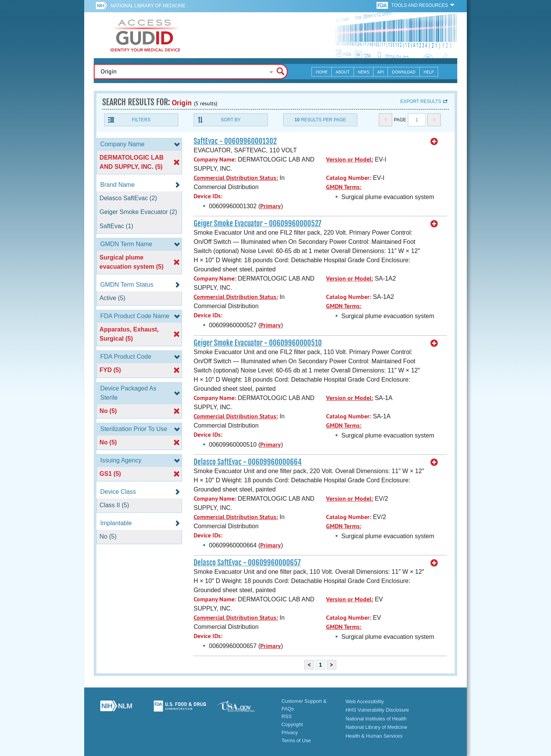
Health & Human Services (374, 736)
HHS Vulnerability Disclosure (377, 710)
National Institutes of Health (376, 719)
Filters (141, 120)
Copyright (292, 724)
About (343, 72)
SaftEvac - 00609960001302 (235, 141)
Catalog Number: (349, 178)
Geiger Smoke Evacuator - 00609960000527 (258, 224)
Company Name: (215, 159)
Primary (271, 206)
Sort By (231, 120)
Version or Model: (350, 159)
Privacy (290, 732)
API (381, 72)
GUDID (145, 35)
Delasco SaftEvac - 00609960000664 (248, 462)
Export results (421, 101)
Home (322, 72)
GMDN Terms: (344, 187)
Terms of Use (296, 740)
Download (404, 72)
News (364, 72)
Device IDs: (208, 196)
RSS (287, 716)
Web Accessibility (365, 701)
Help (429, 72)
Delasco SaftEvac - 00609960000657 (247, 563)
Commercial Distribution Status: (236, 178)
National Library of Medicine (148, 6)
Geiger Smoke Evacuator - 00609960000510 (258, 343)
